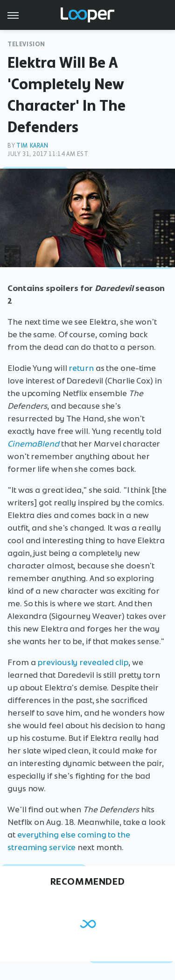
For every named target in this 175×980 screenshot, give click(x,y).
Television (26, 44)
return (81, 368)
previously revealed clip (83, 662)
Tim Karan (32, 146)
